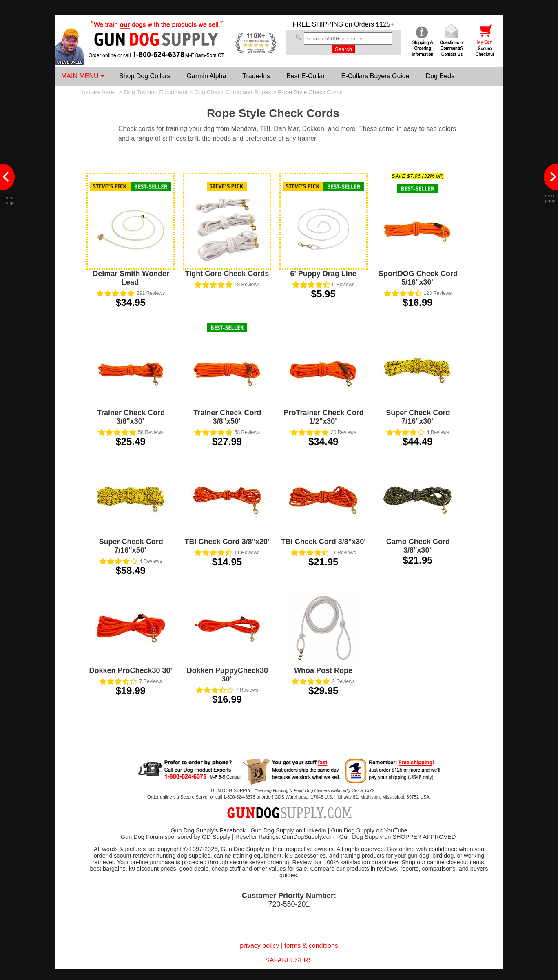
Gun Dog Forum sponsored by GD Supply (176, 837)
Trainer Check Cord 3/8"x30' (131, 417)
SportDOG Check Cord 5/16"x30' (418, 278)
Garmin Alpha (206, 76)
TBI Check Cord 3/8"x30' (323, 542)
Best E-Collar (306, 76)
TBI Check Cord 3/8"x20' (227, 542)
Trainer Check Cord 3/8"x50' (227, 417)
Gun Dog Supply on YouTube (369, 830)
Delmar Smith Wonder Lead (131, 278)
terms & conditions (311, 946)
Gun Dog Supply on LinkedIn (288, 830)
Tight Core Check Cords (227, 274)
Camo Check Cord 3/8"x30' (418, 546)
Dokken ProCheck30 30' (130, 670)
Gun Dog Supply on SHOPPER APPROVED (397, 837)
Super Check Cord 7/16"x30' (418, 417)
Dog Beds (440, 76)
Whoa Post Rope (323, 670)
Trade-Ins (256, 76)
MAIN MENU (83, 76)
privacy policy (259, 946)
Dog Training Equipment (156, 92)
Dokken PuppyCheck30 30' (227, 675)
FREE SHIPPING (318, 24)
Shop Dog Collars (145, 76)
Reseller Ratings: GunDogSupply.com (285, 837)
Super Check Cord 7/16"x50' (131, 546)
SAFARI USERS (289, 960)
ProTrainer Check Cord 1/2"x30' (324, 417)
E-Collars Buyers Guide (375, 76)
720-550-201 (289, 904)
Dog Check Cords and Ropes (233, 92)
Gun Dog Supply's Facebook (208, 830)
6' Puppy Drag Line (323, 274)
